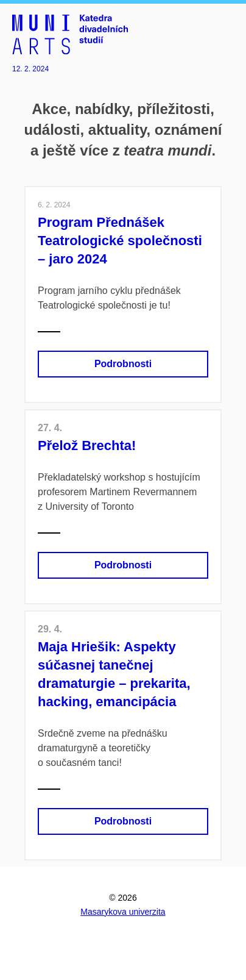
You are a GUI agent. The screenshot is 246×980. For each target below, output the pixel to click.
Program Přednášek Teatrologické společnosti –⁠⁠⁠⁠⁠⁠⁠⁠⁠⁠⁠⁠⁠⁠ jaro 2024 (120, 241)
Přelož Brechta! (87, 445)
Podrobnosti (123, 364)
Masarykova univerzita (123, 912)
